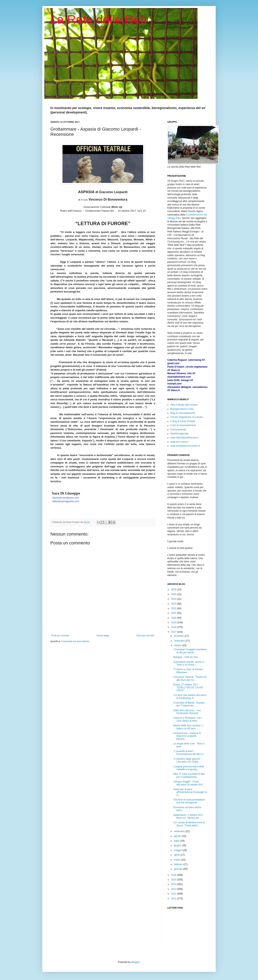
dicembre (179, 636)
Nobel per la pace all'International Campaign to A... (190, 792)
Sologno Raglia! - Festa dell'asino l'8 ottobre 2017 (188, 783)
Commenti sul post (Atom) (75, 641)
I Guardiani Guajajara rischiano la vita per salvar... (190, 651)
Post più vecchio (145, 636)
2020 (174, 618)
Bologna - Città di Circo (186, 657)
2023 (174, 604)
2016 (174, 875)
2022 (174, 608)
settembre (180, 831)
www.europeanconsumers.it (185, 446)
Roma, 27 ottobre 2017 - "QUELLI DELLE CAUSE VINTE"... (188, 688)
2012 (174, 894)
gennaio (179, 869)
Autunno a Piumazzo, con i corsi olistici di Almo (188, 719)
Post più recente (60, 636)
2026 (174, 589)
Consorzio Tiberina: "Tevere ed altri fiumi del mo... (190, 678)
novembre (180, 641)
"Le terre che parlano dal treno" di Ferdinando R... (190, 697)
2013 (174, 889)
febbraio (179, 864)
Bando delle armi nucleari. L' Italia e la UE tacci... (189, 727)
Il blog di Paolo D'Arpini (183, 421)
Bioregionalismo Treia (182, 409)
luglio (177, 841)
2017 (174, 632)
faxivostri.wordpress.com (66, 498)
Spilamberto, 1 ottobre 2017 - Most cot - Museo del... (189, 816)
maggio (178, 850)
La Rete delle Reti (98, 19)
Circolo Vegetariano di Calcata (187, 417)
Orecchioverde (178, 430)
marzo (178, 860)
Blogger (135, 962)
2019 (174, 622)
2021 (174, 613)
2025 (174, 594)
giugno (178, 845)
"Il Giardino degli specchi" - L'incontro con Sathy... (188, 760)
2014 (174, 884)
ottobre (178, 645)
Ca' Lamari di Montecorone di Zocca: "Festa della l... (189, 824)
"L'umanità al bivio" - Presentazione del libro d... (189, 753)
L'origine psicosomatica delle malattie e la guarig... (189, 768)
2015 (174, 880)
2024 (174, 599)
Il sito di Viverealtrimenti (183, 425)
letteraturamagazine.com (66, 501)
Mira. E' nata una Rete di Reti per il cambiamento (189, 775)
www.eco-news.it (179, 442)
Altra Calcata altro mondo (184, 405)
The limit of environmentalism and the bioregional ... (189, 801)
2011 (174, 899)
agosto (178, 836)
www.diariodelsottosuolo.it (184, 438)
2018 (174, 627)
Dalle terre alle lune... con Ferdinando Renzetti (187, 712)
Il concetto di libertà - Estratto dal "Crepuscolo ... (189, 704)
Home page (103, 636)
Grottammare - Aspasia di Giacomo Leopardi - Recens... (187, 736)
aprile (177, 855)
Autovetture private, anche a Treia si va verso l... (188, 663)
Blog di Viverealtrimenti (183, 413)
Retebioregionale (179, 434)
